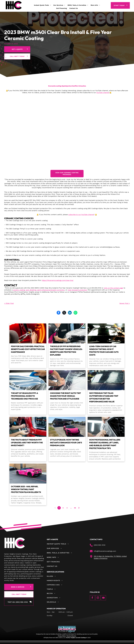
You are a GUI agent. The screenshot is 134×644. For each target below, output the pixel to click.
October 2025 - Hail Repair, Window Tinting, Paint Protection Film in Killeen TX (26, 489)
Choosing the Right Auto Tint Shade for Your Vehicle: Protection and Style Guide (65, 396)
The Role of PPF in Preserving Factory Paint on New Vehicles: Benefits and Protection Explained (66, 351)
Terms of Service (71, 636)
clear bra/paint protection (77, 290)
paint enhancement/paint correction (51, 290)
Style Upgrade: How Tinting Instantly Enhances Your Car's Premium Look (66, 443)
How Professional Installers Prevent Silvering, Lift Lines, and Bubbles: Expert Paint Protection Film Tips (105, 444)
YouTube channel (103, 93)
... (71, 508)
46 (75, 508)
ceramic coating (19, 290)
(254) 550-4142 (100, 545)
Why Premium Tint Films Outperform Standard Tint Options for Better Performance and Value (104, 397)
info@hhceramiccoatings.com (105, 551)
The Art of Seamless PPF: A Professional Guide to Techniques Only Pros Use (24, 396)
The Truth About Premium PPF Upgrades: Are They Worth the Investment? (27, 443)
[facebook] (92, 598)
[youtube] (103, 598)
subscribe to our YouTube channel (81, 215)
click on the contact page (113, 288)
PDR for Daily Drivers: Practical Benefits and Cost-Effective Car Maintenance (28, 349)
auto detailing (31, 290)
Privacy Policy (62, 636)
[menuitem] (42, 5)
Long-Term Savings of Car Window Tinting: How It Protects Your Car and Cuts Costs (104, 351)
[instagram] (98, 598)
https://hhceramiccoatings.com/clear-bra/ (58, 280)
